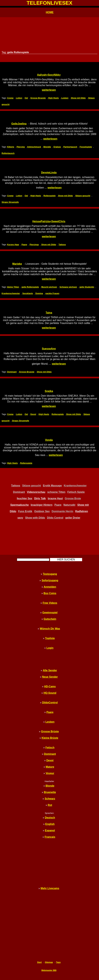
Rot (50, 805)
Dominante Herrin (62, 511)
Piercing (21, 147)
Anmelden (50, 587)
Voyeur (50, 773)
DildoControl (50, 703)
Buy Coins (50, 593)
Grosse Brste (73, 498)
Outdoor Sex (42, 511)
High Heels (54, 98)
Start (39, 962)
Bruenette (50, 792)
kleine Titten (13, 287)
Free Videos (50, 603)
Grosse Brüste (50, 731)
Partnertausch (70, 147)
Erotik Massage (52, 486)
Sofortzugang (50, 580)
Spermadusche (20, 505)
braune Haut (55, 498)
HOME (50, 12)
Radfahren (82, 511)
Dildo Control (55, 518)
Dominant (12, 372)
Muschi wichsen (49, 287)
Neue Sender (50, 677)
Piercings (34, 245)
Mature (50, 767)
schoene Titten (56, 492)
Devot (33, 414)
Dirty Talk (40, 498)
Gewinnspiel (50, 613)
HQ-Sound (50, 693)
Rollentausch (8, 153)
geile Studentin (87, 287)
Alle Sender (50, 670)
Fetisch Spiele (76, 492)
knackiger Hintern (42, 505)
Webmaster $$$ (49, 970)
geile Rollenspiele (30, 287)
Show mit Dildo (78, 98)
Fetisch (50, 748)
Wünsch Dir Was (50, 629)
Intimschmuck (34, 147)
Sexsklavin (28, 293)
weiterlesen (49, 90)
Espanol (50, 830)
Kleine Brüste (50, 738)
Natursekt (69, 505)
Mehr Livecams (50, 888)
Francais (50, 837)
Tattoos (62, 245)
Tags (58, 962)
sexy (20, 518)
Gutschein (50, 619)
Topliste (50, 638)
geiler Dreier (73, 518)
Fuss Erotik (25, 511)
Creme (10, 98)
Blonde (50, 786)
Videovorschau (36, 492)
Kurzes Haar (13, 245)
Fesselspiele (86, 147)
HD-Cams (50, 686)
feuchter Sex (25, 498)
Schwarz (50, 799)
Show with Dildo (35, 518)
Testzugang (50, 574)
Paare (24, 245)
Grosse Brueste (38, 98)
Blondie (47, 147)
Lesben (65, 98)
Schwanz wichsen (68, 287)
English (50, 824)
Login (50, 648)
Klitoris (11, 147)
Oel (26, 98)
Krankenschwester (11, 293)
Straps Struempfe (10, 202)
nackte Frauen (52, 293)
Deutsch (50, 818)
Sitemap (49, 962)
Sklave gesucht (83, 196)
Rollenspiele (49, 196)
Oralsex (57, 147)
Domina (39, 293)
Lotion (19, 98)
